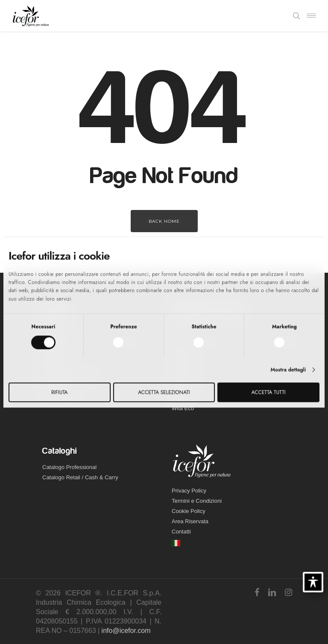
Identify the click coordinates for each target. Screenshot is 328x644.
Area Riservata (190, 521)
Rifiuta (59, 392)
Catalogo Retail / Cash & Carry (80, 477)
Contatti (181, 532)
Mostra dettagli (288, 370)
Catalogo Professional (69, 467)
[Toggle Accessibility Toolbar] (313, 582)
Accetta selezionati (164, 392)
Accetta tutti (269, 392)
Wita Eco (183, 408)
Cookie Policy (189, 511)
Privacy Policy (189, 491)
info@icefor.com (126, 631)
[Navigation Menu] (311, 16)
